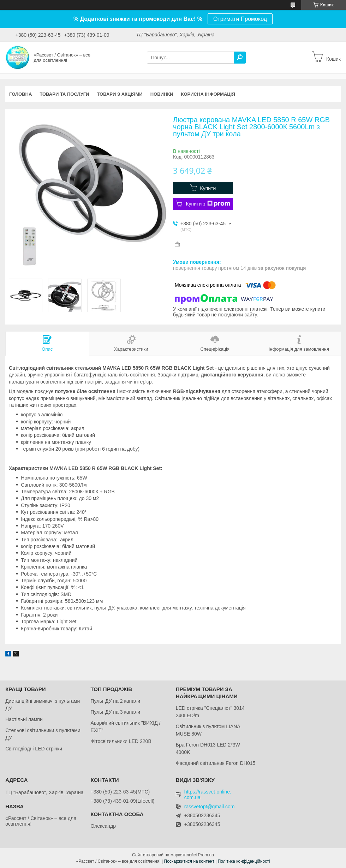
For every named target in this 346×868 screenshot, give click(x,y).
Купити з (208, 204)
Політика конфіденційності (244, 861)
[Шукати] (240, 58)
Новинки (162, 94)
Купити (208, 188)
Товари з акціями (120, 94)
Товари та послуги (64, 94)
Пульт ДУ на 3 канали (115, 712)
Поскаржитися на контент (189, 861)
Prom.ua (206, 855)
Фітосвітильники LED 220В (121, 741)
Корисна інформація (208, 94)
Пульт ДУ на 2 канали (115, 701)
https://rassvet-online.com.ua (208, 795)
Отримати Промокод (240, 19)
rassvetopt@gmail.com (210, 807)
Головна (20, 94)
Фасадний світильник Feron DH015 (216, 763)
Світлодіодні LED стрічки (34, 749)
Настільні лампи (24, 719)
